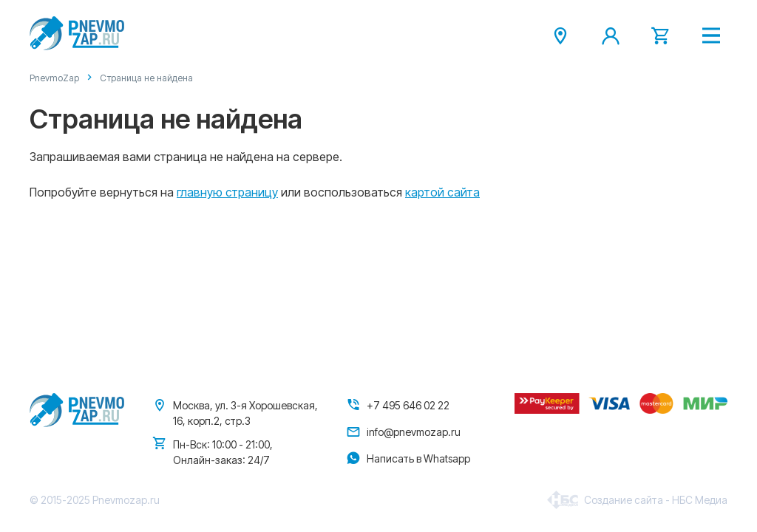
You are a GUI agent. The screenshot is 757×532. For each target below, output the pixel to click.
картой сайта (442, 192)
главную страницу (227, 192)
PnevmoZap (54, 78)
